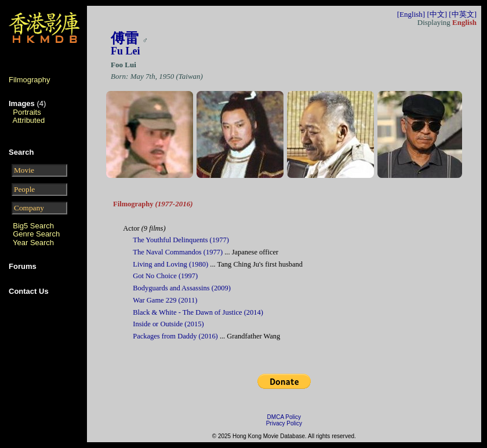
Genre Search (36, 234)
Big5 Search (33, 226)
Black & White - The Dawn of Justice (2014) (198, 312)
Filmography (30, 80)
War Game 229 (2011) (165, 300)
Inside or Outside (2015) (168, 324)
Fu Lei (126, 51)
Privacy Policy (284, 423)
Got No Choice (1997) (165, 276)
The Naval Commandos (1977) (178, 252)
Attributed (29, 120)
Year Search (33, 243)
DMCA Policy (284, 417)
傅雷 (125, 38)
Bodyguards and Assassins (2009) (182, 288)
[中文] (437, 14)
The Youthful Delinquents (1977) (181, 240)
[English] (411, 14)
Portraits (27, 112)
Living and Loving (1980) (170, 264)
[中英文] (463, 14)
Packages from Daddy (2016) (175, 336)
